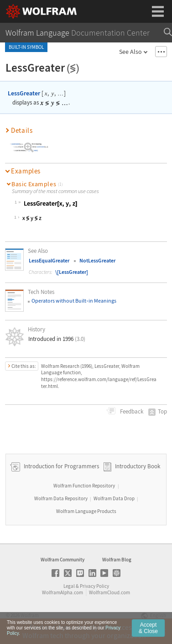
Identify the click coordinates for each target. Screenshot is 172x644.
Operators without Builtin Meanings (74, 301)
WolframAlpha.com (63, 592)
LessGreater (24, 93)
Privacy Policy (94, 586)
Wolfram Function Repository (84, 486)
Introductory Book (138, 466)
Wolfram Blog (117, 560)
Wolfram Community (63, 560)
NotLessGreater (97, 260)
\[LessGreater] (72, 272)
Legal (69, 586)
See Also (130, 52)
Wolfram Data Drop (114, 498)
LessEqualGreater (49, 260)
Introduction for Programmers (61, 466)
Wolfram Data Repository (61, 498)
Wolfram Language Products (86, 511)
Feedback (131, 411)
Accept (148, 632)
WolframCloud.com (109, 592)
